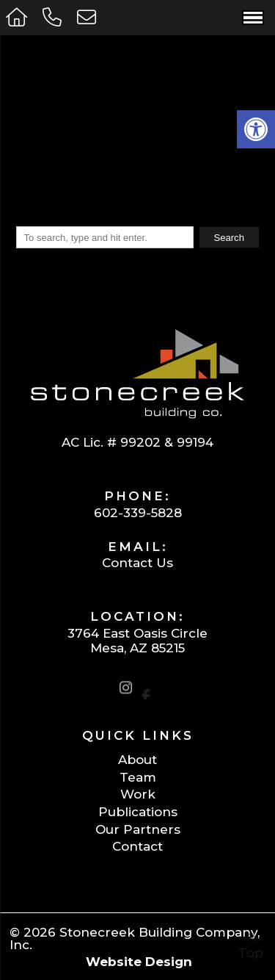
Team (138, 777)
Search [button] (229, 238)
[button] (256, 129)
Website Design (139, 961)
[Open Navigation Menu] (253, 18)
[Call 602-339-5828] (54, 17)
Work (138, 794)
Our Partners (138, 829)
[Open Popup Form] (88, 17)
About (137, 759)
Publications (138, 811)
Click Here (103, 171)
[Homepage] (18, 17)
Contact (137, 846)
